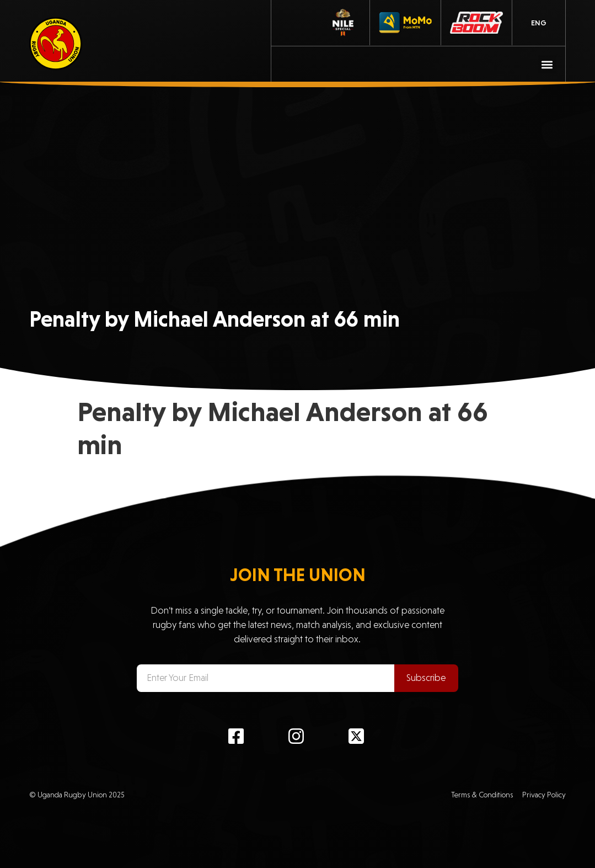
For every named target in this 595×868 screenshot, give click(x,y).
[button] (547, 64)
